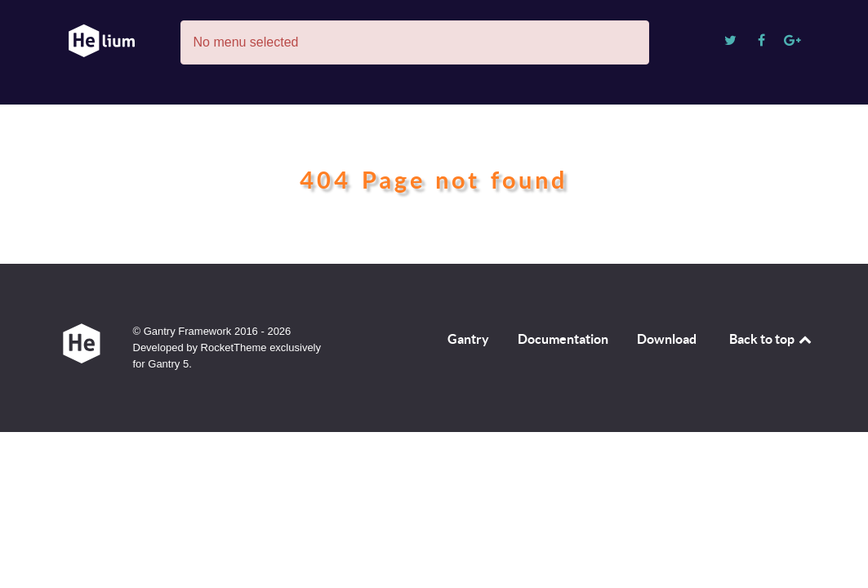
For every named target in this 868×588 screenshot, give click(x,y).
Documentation (563, 339)
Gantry (468, 339)
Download (667, 339)
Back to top (772, 339)
